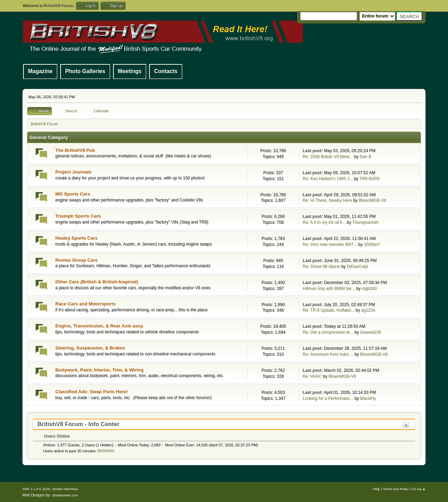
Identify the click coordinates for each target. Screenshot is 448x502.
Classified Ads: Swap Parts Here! (92, 392)
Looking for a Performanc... (328, 398)
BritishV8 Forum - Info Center (78, 424)
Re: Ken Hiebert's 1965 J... (328, 179)
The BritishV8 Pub (75, 150)
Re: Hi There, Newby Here (327, 200)
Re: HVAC (312, 376)
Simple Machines (65, 489)
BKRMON (106, 451)
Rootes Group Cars (76, 260)
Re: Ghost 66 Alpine (321, 267)
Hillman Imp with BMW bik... (329, 289)
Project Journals (73, 172)
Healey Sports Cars (76, 238)
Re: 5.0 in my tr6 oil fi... (324, 222)
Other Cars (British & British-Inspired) (97, 282)
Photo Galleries (85, 71)
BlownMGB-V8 (373, 200)
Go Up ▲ (419, 489)
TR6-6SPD (370, 179)
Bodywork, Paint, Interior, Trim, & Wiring (99, 370)
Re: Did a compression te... (328, 332)
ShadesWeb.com (65, 495)
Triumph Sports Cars (78, 216)
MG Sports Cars (73, 194)
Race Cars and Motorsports (85, 304)
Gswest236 (371, 332)
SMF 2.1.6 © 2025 (36, 489)
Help (376, 489)
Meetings (130, 71)
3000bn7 (372, 245)
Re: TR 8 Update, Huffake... (329, 310)
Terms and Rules (396, 489)
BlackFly (368, 398)
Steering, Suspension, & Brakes (90, 348)
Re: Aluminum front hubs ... (328, 354)
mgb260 (369, 289)
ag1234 (368, 310)
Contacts (166, 71)
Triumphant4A (366, 222)
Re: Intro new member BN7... (330, 245)
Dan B (366, 157)
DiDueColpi (358, 267)
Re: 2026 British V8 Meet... (328, 157)
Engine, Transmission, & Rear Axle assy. (100, 326)
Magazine (40, 71)
